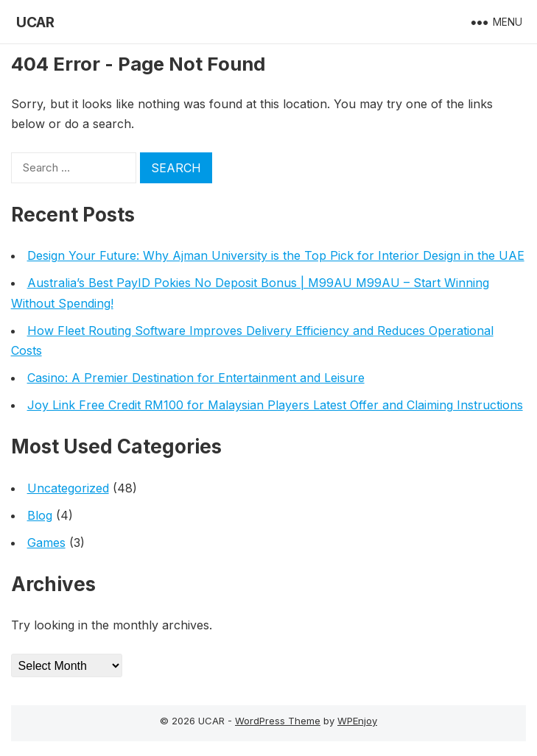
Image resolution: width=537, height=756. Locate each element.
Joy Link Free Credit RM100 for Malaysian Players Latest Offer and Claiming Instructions (275, 405)
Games (46, 543)
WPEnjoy (357, 721)
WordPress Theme (278, 721)
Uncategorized (68, 488)
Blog (40, 515)
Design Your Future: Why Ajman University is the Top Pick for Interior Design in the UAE (276, 255)
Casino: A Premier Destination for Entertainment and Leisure (196, 378)
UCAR (35, 22)
